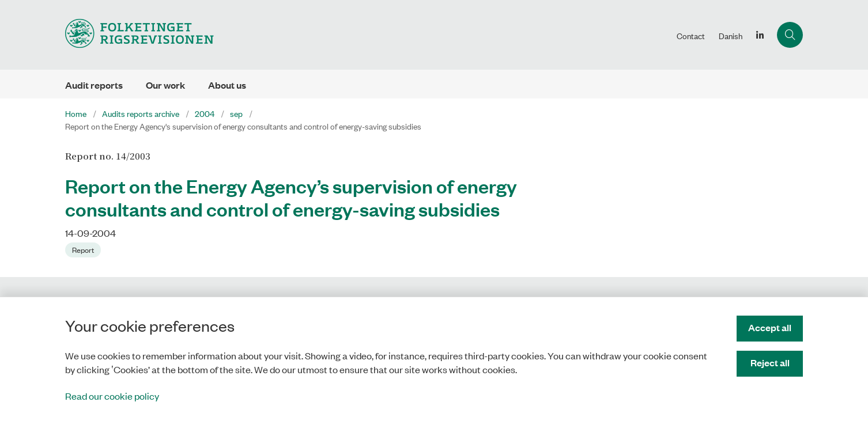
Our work (165, 85)
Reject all (770, 363)
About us (227, 85)
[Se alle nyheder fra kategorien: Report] (84, 249)
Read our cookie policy (112, 396)
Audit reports (94, 85)
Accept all (770, 327)
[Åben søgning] (790, 35)
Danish (731, 36)
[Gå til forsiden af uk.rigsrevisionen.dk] (367, 35)
